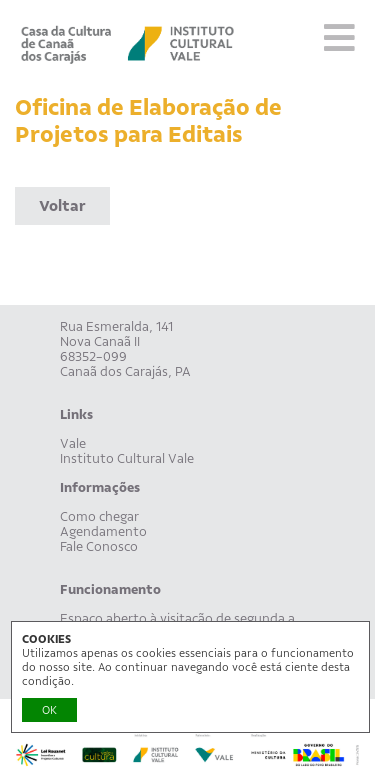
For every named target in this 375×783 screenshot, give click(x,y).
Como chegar (99, 516)
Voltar (62, 206)
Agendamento (103, 531)
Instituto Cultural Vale (127, 458)
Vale (73, 443)
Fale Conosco (99, 546)
